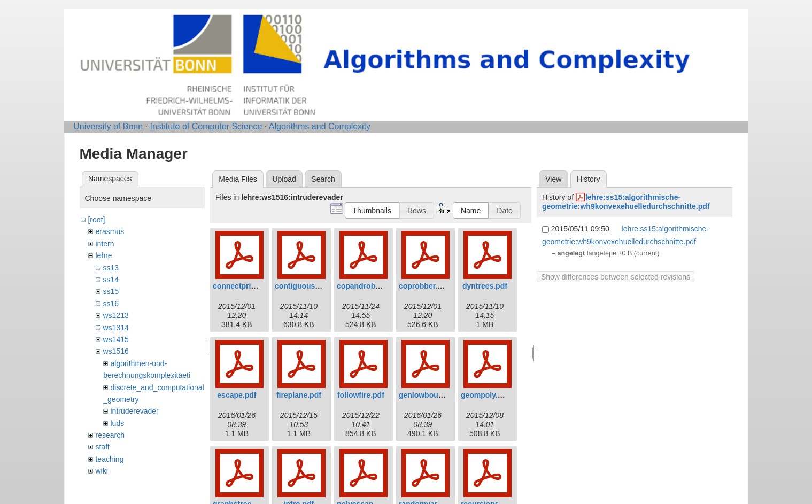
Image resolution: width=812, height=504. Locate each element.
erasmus (110, 231)
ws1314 (115, 328)
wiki (101, 471)
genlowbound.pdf (430, 395)
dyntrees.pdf (485, 286)
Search (323, 179)
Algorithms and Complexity (320, 126)
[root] (96, 220)
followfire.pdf (361, 395)
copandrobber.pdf (369, 286)
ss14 (111, 280)
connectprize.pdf (243, 286)
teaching (109, 459)
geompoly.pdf (485, 395)
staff (102, 447)
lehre (103, 255)
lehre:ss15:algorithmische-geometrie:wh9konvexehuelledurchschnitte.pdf (626, 202)
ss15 (111, 291)
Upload (284, 179)
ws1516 (115, 351)
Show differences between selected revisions (616, 277)
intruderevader (134, 411)
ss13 (111, 268)
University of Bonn (108, 126)
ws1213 (115, 315)
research (110, 435)
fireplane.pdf (299, 395)
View (553, 179)
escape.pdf (237, 395)
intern (105, 244)
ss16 (111, 304)
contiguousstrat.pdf (310, 286)
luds (117, 423)
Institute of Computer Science (206, 126)
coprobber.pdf (424, 286)
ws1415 (115, 339)
